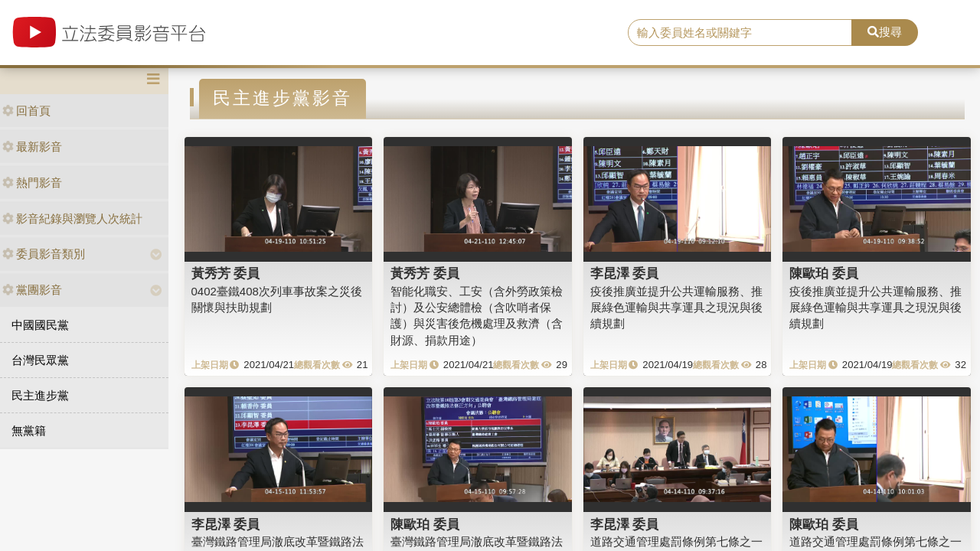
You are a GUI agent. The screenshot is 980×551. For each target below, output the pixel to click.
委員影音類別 (44, 254)
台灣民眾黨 (40, 360)
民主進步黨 (40, 395)
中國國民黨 (40, 325)
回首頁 (26, 111)
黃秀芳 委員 (226, 273)
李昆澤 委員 (625, 273)
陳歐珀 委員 (824, 273)
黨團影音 (32, 290)
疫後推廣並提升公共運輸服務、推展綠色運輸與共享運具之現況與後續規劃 (676, 308)
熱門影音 (32, 183)
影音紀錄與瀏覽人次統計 (72, 218)
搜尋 (885, 32)
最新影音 (32, 147)
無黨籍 (29, 430)
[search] (740, 33)
